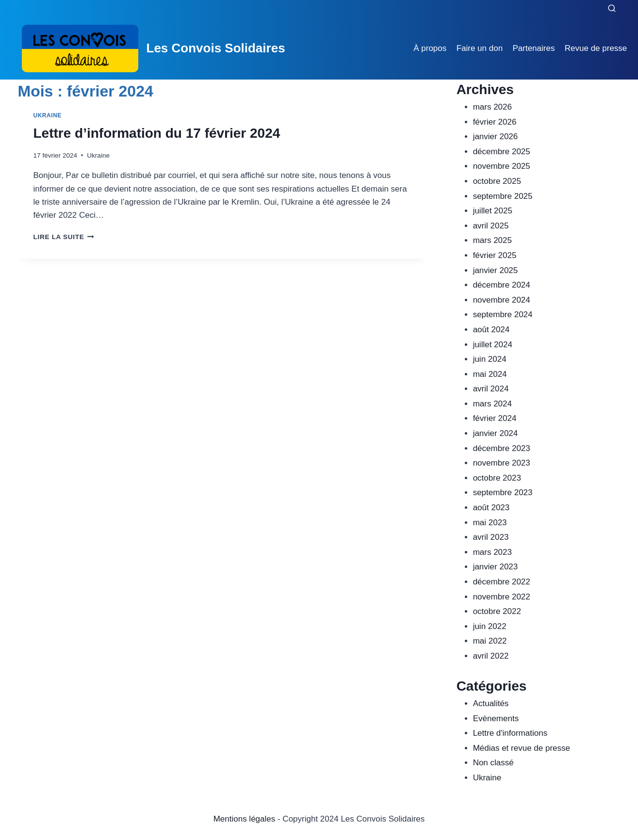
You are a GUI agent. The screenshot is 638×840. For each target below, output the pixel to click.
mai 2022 (490, 641)
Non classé (493, 763)
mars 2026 (492, 107)
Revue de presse (596, 48)
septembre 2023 (503, 493)
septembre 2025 (503, 196)
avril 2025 (491, 226)
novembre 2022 (502, 597)
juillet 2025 (493, 211)
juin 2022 (490, 626)
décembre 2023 (502, 448)
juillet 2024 (493, 345)
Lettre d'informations (510, 733)
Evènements (496, 719)
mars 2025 (492, 240)
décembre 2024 (502, 285)
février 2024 (495, 418)
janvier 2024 (496, 433)
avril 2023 (491, 537)
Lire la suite (64, 237)
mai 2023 (490, 523)
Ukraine (48, 115)
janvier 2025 (496, 270)
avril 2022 (491, 656)
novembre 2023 (502, 463)
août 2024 (491, 330)
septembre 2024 (503, 315)
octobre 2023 (497, 478)
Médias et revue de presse (522, 748)
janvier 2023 (496, 567)
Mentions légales (245, 819)
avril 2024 (491, 389)
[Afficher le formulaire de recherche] (612, 9)
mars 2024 (492, 404)
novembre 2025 (502, 166)
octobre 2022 (497, 611)
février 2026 (495, 122)
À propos (430, 48)
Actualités (491, 703)
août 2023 (491, 508)
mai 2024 (490, 374)
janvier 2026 (496, 137)
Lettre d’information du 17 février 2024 (157, 133)
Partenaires (533, 48)
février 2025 (495, 255)
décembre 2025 (502, 152)
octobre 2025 (497, 181)
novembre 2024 (502, 300)
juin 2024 (490, 359)
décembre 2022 (502, 582)
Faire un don (480, 48)
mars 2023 (492, 552)
